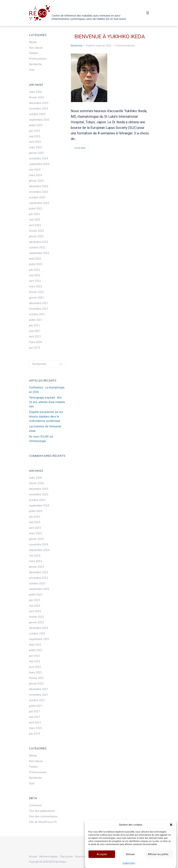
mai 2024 (35, 170)
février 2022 (37, 292)
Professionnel (38, 59)
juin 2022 (35, 270)
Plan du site (66, 857)
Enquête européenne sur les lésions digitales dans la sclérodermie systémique (46, 416)
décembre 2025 (39, 103)
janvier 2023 (36, 236)
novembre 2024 (39, 158)
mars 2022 (36, 286)
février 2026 (37, 97)
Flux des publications (42, 811)
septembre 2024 (39, 164)
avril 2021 (35, 337)
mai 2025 (35, 136)
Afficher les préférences (160, 856)
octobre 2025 (37, 114)
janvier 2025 (36, 153)
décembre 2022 (39, 242)
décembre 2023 (39, 186)
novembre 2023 (39, 192)
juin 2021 (35, 325)
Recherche (77, 46)
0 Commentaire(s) (125, 46)
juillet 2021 (36, 320)
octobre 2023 (37, 197)
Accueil (33, 857)
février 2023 (37, 231)
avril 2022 (35, 281)
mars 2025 (36, 147)
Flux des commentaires (43, 816)
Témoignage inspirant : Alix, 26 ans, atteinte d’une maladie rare (47, 402)
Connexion (35, 805)
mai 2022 (35, 275)
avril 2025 (35, 142)
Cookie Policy (129, 865)
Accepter (102, 856)
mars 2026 (36, 92)
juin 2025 (35, 131)
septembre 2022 (39, 253)
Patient (33, 53)
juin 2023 (35, 214)
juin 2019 (35, 348)
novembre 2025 (39, 109)
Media (33, 42)
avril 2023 (35, 225)
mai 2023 (35, 220)
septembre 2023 (39, 203)
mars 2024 (36, 175)
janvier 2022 (36, 298)
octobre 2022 (37, 248)
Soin (32, 70)
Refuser (131, 856)
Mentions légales (49, 857)
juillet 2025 (36, 125)
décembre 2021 (39, 303)
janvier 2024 (36, 181)
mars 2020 (36, 342)
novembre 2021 (39, 309)
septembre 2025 (39, 120)
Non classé (36, 48)
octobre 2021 (37, 314)
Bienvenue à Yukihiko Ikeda (110, 36)
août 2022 (35, 259)
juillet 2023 (36, 209)
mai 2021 (35, 331)
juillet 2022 (36, 264)
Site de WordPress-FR (43, 822)
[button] (171, 826)
